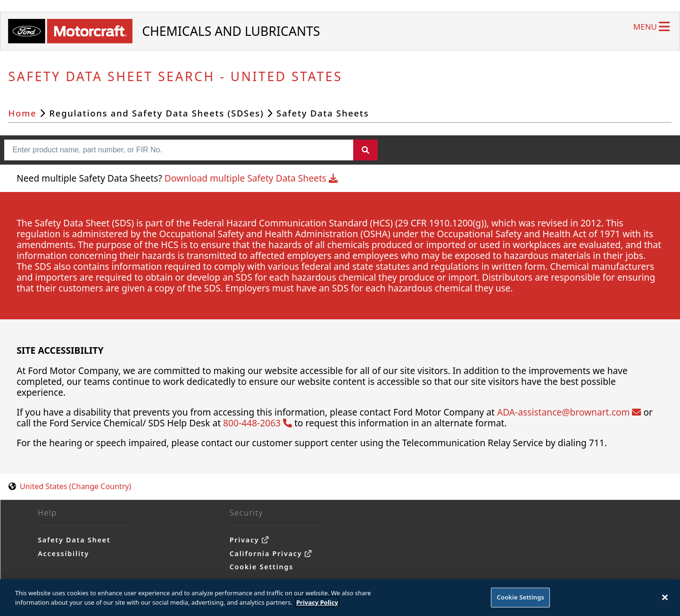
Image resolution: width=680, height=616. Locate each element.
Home (23, 113)
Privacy (245, 540)
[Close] (665, 599)
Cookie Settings (261, 567)
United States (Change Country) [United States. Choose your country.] (75, 486)
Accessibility (63, 554)
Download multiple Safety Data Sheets (251, 178)
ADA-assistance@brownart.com (569, 412)
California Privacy (266, 554)
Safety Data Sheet (74, 540)
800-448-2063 (257, 423)
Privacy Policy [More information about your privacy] (317, 604)
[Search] (365, 150)
